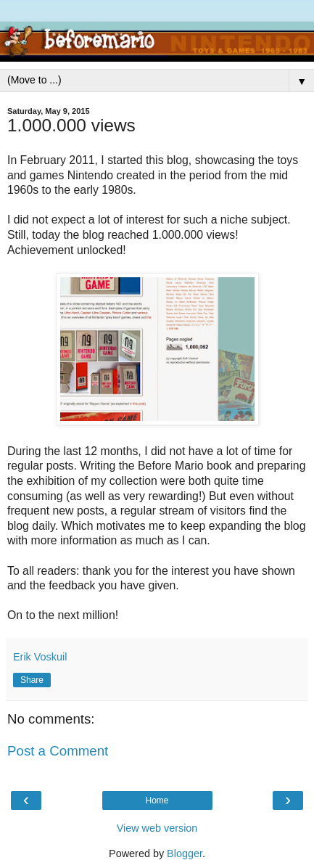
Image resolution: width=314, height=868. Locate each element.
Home (157, 801)
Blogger (185, 853)
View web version (157, 828)
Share (32, 680)
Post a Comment (58, 751)
